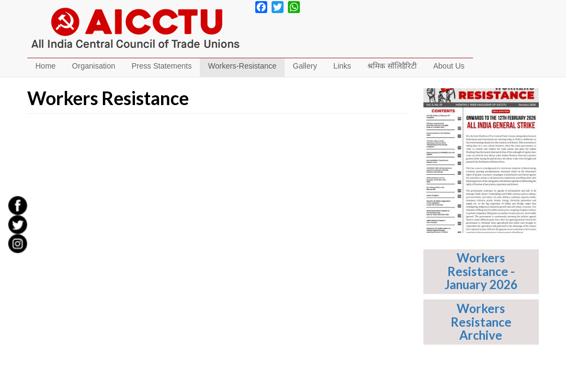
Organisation (93, 66)
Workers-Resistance (242, 66)
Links (342, 66)
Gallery (305, 66)
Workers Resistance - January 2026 (481, 271)
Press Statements (162, 66)
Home (45, 66)
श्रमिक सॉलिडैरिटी (392, 66)
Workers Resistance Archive (481, 322)
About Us (449, 66)
